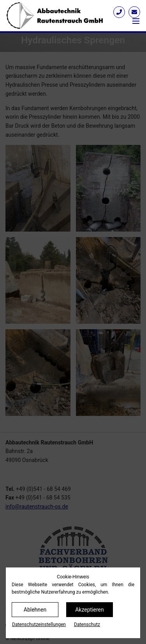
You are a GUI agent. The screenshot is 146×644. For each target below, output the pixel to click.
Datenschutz (87, 624)
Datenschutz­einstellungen (39, 624)
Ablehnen (35, 610)
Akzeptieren (90, 610)
